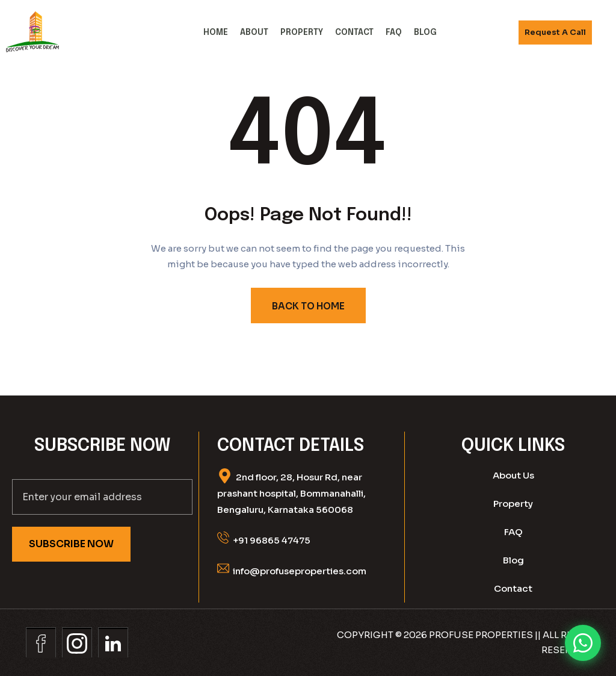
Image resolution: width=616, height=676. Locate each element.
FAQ (394, 33)
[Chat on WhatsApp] (583, 643)
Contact (354, 33)
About (254, 33)
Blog (425, 33)
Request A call (555, 32)
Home (216, 33)
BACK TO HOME (308, 306)
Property (302, 33)
